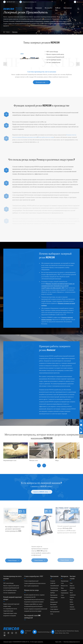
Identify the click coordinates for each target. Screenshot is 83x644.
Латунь (63, 597)
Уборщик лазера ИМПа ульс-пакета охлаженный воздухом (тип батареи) (33, 605)
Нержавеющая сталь (65, 582)
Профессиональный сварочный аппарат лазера (11, 605)
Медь (62, 588)
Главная (8, 32)
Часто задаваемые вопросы (73, 595)
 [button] (5, 64)
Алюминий (64, 590)
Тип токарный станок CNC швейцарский (32, 617)
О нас (71, 583)
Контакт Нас (58, 9)
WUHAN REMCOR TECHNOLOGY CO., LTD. (23, 642)
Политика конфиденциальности (72, 642)
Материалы (29, 8)
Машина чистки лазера (31, 590)
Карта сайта (58, 642)
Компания (39, 8)
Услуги (72, 604)
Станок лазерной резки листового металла (35, 583)
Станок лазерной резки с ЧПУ (34, 576)
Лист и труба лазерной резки (31, 586)
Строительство (54, 588)
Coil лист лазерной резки (52, 62)
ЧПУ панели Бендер (51, 52)
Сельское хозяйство (53, 582)
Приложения (68, 8)
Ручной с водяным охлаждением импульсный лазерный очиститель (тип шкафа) (36, 610)
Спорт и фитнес (54, 609)
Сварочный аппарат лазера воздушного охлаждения (10, 614)
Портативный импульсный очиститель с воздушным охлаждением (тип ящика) (34, 601)
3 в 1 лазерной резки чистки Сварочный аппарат (10, 610)
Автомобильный (54, 586)
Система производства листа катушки (12, 577)
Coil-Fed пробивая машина (53, 60)
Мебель (52, 600)
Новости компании (72, 587)
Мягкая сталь (64, 586)
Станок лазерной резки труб (31, 581)
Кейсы (71, 602)
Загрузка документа (73, 608)
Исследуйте (48, 8)
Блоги (71, 590)
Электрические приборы (54, 591)
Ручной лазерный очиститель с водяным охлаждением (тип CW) (34, 596)
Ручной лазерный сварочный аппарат (12, 598)
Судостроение (54, 607)
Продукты (19, 8)
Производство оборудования (54, 596)
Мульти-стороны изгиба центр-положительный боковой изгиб (54, 55)
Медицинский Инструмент (54, 603)
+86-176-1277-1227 (11, 2)
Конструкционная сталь (55, 613)
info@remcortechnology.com (29, 2)
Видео (71, 600)
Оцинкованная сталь (65, 594)
